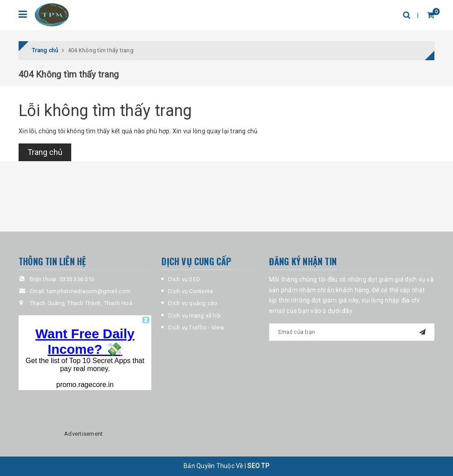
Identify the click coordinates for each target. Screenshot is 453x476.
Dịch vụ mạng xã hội (194, 315)
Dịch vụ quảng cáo (193, 304)
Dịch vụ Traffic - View (196, 327)
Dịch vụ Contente (190, 291)
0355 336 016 (77, 279)
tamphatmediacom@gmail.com (89, 291)
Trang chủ (45, 152)
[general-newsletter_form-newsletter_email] (352, 332)
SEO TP (258, 466)
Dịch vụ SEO (184, 279)
